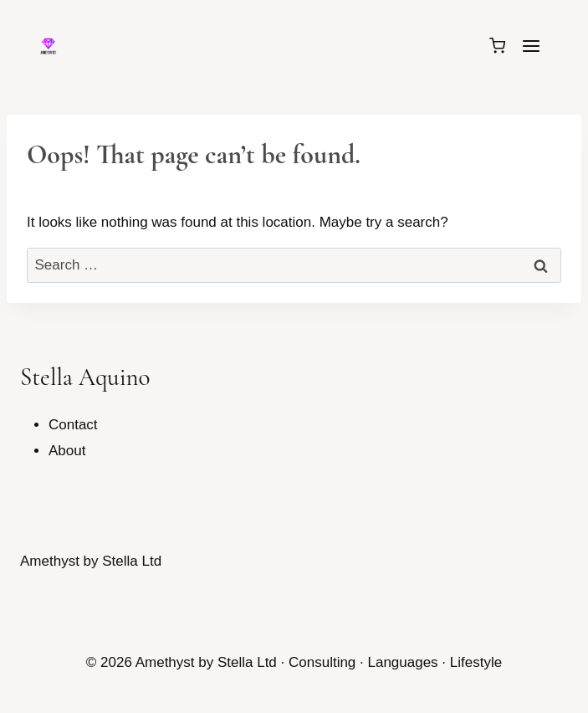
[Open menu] (531, 46)
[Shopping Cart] (497, 46)
